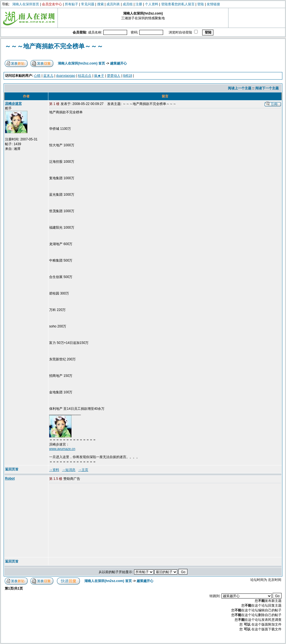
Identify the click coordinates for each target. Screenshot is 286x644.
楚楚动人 (114, 76)
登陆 (201, 4)
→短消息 (69, 470)
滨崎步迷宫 (13, 104)
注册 (139, 4)
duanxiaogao (66, 76)
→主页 (83, 470)
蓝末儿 (48, 76)
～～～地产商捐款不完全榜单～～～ (54, 46)
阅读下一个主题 (267, 88)
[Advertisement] (92, 521)
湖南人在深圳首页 (26, 4)
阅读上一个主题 (240, 88)
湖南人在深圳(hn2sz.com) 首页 (81, 63)
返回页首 (12, 469)
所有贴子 (71, 4)
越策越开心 (118, 63)
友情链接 (213, 4)
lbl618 (128, 76)
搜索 (101, 4)
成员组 (128, 4)
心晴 (37, 76)
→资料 (54, 470)
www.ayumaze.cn (62, 449)
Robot (10, 478)
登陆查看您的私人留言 (178, 4)
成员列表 (113, 4)
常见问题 (88, 4)
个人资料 (152, 4)
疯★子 (99, 76)
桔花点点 (85, 76)
